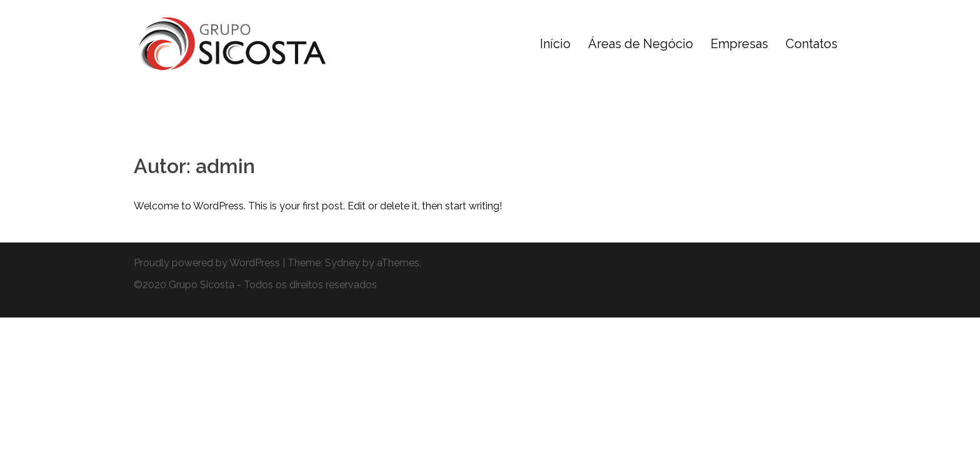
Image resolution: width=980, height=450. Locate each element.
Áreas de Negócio (641, 44)
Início (555, 44)
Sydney (342, 263)
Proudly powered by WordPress (207, 263)
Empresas (739, 44)
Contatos (812, 44)
